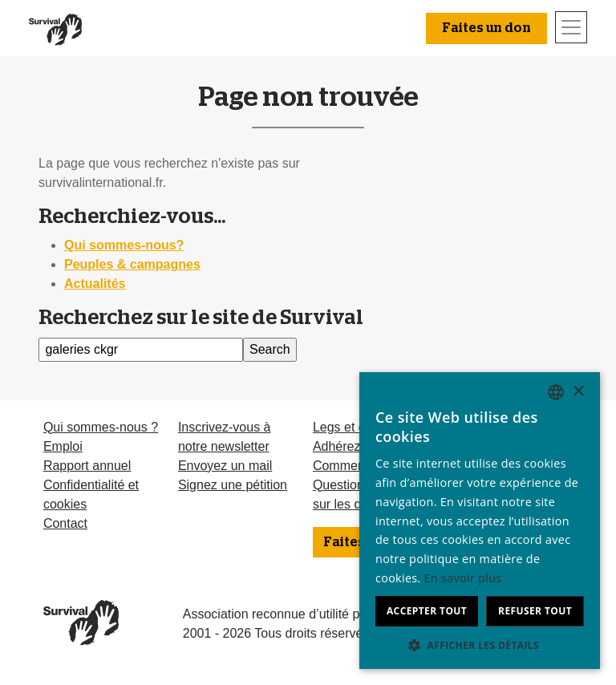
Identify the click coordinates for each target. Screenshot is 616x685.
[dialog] (480, 521)
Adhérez (337, 446)
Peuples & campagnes (132, 264)
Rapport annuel (87, 466)
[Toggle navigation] (571, 27)
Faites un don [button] (486, 28)
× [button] (578, 392)
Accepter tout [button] (427, 611)
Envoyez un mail (225, 466)
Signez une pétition (233, 485)
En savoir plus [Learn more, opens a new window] (463, 578)
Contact (65, 523)
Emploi (63, 446)
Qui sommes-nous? (124, 245)
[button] (480, 645)
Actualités (95, 284)
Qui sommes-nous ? (101, 427)
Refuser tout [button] (535, 611)
